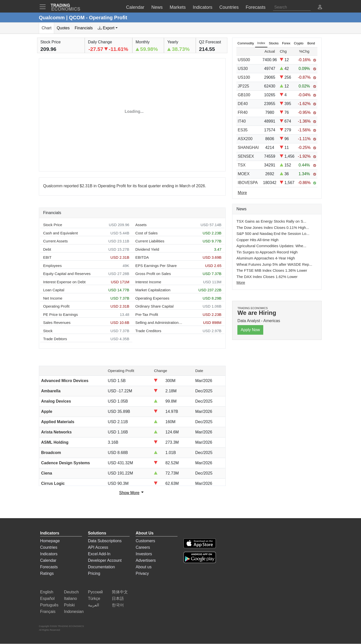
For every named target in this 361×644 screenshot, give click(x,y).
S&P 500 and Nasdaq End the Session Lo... (273, 234)
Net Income (53, 298)
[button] (320, 8)
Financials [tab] (84, 28)
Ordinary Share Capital (155, 306)
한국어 (118, 605)
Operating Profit (56, 306)
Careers (143, 547)
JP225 (243, 86)
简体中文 (120, 592)
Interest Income (148, 282)
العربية (94, 605)
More (241, 282)
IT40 (242, 121)
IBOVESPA (248, 183)
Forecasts (49, 567)
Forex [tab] (286, 43)
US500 (244, 60)
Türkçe (94, 599)
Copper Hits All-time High (257, 240)
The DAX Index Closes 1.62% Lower (267, 277)
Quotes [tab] (63, 28)
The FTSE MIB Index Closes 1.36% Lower (272, 270)
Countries (49, 547)
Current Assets (55, 241)
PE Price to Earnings (60, 314)
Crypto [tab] (299, 43)
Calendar (48, 560)
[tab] (108, 28)
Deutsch (71, 592)
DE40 (243, 104)
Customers (145, 541)
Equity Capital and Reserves (67, 274)
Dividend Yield (147, 249)
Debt (47, 249)
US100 (244, 77)
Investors (144, 554)
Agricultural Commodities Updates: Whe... (271, 246)
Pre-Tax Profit (147, 314)
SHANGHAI (248, 148)
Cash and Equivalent (60, 233)
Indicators (49, 554)
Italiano (70, 599)
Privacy (142, 573)
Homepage (50, 541)
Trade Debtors (55, 339)
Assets (141, 225)
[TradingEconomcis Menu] (44, 7)
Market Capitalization (153, 290)
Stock (48, 331)
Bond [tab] (311, 43)
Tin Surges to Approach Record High (267, 252)
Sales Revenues (57, 323)
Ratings (47, 573)
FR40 (243, 112)
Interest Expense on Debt (64, 282)
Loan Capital (54, 290)
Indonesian (74, 612)
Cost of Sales (147, 233)
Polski (69, 605)
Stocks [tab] (274, 43)
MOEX (244, 174)
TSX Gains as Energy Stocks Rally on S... (271, 221)
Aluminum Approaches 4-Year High (266, 258)
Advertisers (146, 560)
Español (47, 599)
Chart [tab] (47, 28)
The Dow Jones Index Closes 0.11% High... (273, 227)
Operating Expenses (152, 298)
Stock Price (53, 225)
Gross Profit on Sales (153, 274)
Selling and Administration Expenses (159, 323)
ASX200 (245, 139)
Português (49, 605)
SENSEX (246, 156)
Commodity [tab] (246, 43)
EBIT (47, 257)
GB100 (244, 95)
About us (144, 567)
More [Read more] (242, 193)
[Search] (292, 7)
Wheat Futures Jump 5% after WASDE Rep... (274, 264)
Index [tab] (261, 43)
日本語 (118, 599)
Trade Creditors (148, 331)
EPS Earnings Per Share (156, 266)
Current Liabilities (150, 241)
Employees (52, 266)
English (47, 592)
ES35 (243, 130)
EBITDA (142, 257)
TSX (242, 165)
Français (48, 612)
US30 (243, 69)
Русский (95, 592)
